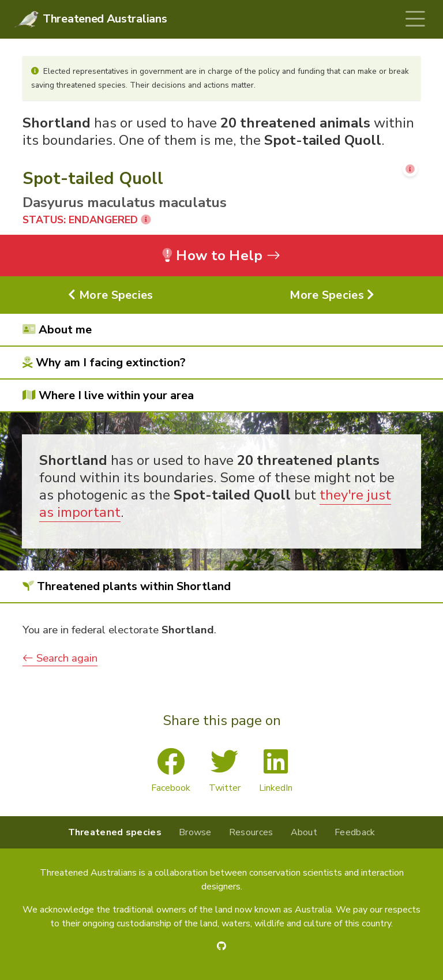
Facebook (171, 771)
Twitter (225, 771)
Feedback (355, 832)
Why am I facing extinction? (104, 363)
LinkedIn (276, 771)
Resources (251, 832)
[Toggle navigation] (415, 19)
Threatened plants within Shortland (127, 586)
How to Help (222, 256)
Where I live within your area (108, 395)
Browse (195, 832)
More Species (110, 295)
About (304, 832)
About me (57, 330)
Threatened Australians (105, 19)
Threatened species (115, 832)
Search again (60, 658)
